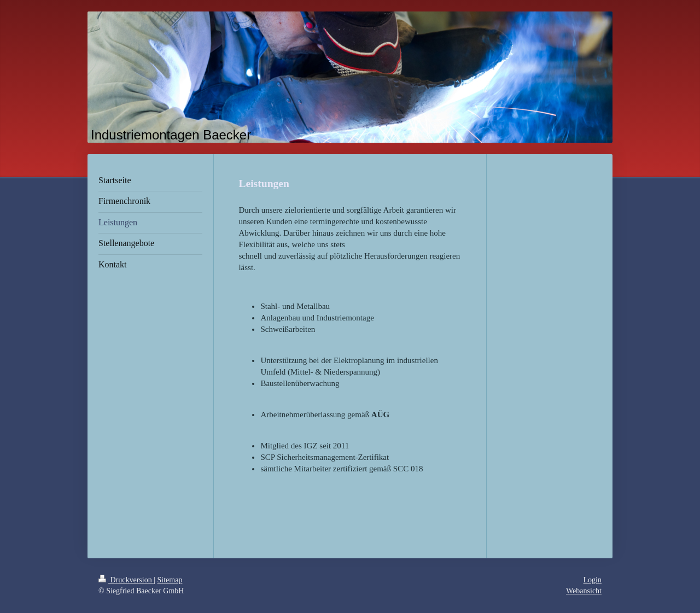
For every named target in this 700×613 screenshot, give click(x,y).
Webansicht (584, 591)
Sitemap (170, 580)
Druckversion (126, 580)
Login (593, 580)
